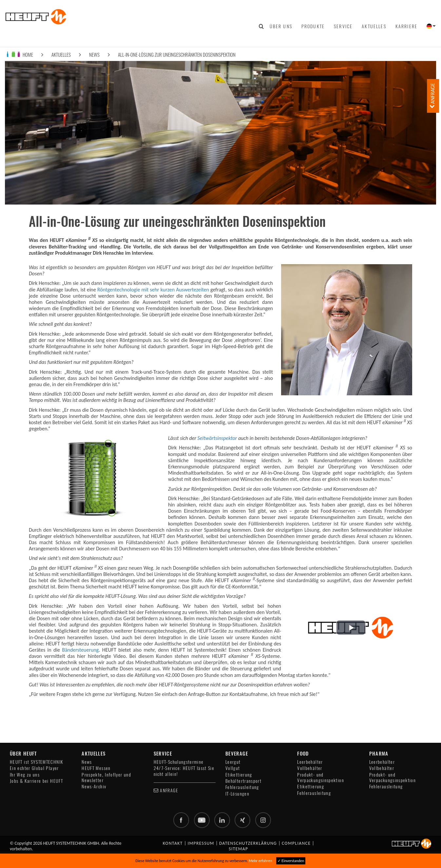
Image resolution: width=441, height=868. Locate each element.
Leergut (233, 762)
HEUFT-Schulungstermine (179, 762)
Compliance (296, 843)
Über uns (281, 26)
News (94, 55)
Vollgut (233, 768)
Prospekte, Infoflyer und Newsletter (106, 778)
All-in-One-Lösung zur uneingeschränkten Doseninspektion (177, 55)
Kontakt (173, 843)
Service (343, 26)
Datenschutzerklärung (248, 843)
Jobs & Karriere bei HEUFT (36, 781)
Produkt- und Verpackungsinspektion (321, 778)
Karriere (406, 26)
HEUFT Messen (96, 768)
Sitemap (238, 849)
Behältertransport (243, 781)
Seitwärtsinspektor (217, 438)
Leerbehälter (310, 762)
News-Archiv (94, 787)
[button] (351, 628)
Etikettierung (239, 775)
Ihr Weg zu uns (25, 775)
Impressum (201, 843)
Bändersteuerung (80, 650)
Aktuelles (374, 26)
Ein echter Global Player (34, 768)
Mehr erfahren (260, 861)
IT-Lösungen (237, 794)
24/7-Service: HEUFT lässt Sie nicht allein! (184, 771)
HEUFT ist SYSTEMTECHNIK (37, 762)
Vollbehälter (310, 768)
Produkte (313, 26)
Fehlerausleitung (242, 787)
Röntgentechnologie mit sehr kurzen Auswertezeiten (153, 290)
